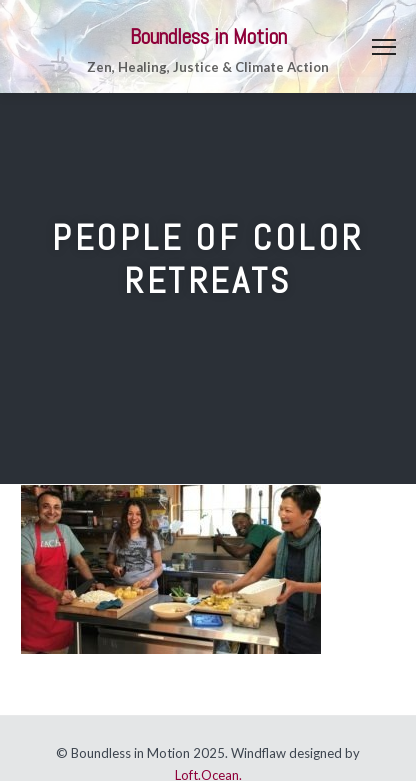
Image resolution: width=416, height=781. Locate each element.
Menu (384, 47)
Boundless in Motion (208, 36)
